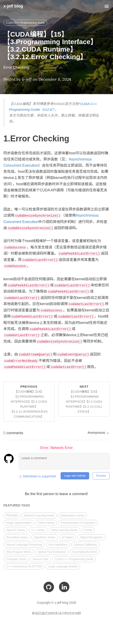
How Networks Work (85, 552)
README (12, 516)
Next (84, 399)
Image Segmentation (19, 523)
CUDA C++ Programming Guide (25, 23)
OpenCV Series (16, 530)
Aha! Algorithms (58, 545)
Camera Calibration (85, 545)
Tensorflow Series (17, 537)
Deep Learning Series (64, 530)
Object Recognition (91, 537)
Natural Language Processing (24, 545)
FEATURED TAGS (17, 505)
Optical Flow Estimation (52, 552)
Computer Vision (16, 559)
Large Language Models (63, 566)
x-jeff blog (13, 6)
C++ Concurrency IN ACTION (24, 566)
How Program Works (19, 552)
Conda (88, 530)
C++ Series (38, 530)
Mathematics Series (72, 516)
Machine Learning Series (39, 516)
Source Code (40, 559)
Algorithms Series (45, 537)
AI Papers (68, 537)
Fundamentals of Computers (78, 523)
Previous (29, 402)
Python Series (46, 523)
